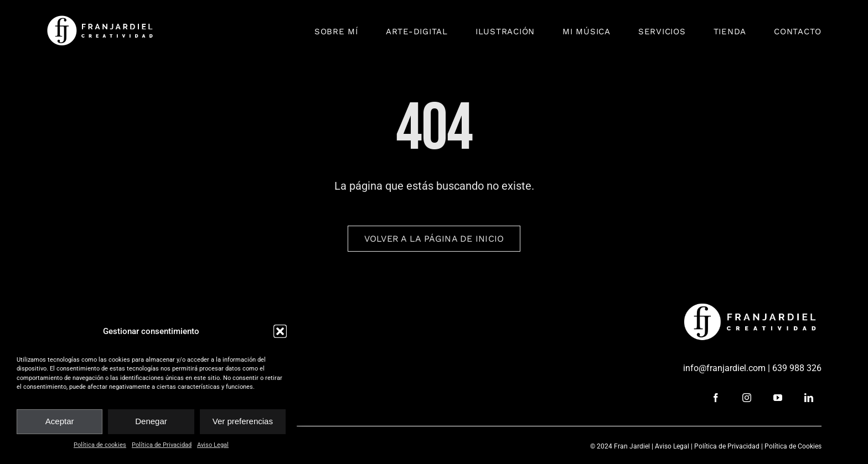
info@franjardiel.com (724, 368)
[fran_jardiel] (102, 19)
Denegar (151, 421)
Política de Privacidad (162, 445)
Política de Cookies (793, 446)
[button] (280, 331)
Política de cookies (100, 445)
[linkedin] (809, 398)
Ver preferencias (243, 421)
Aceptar (60, 421)
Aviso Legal (213, 445)
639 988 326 (797, 368)
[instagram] (747, 398)
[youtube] (778, 398)
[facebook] (716, 398)
